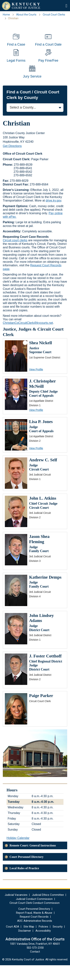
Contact (35, 966)
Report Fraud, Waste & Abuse (34, 928)
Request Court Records (34, 931)
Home (6, 15)
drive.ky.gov (53, 215)
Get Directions (12, 161)
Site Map (29, 941)
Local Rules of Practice (24, 883)
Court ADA (13, 941)
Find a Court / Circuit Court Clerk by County (33, 109)
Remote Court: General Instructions (33, 860)
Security (58, 941)
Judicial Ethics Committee (48, 910)
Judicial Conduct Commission (34, 914)
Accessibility (43, 945)
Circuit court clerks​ (15, 255)
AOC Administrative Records (35, 935)
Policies (43, 941)
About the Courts (26, 15)
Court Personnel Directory (27, 872)
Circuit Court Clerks (54, 15)
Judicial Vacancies (16, 910)
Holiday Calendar (18, 853)
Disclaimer (25, 945)
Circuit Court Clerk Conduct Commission (35, 918)
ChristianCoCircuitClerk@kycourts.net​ (28, 338)
